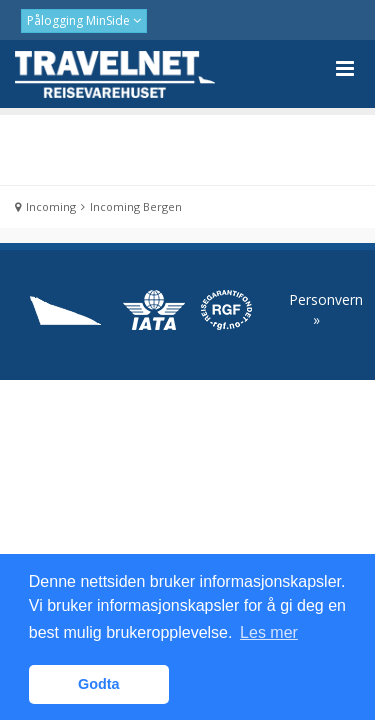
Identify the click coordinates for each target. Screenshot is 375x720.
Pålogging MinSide (80, 20)
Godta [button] (99, 684)
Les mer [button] (269, 632)
